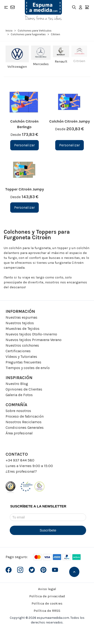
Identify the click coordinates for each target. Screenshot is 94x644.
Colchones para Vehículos (35, 31)
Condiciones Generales (25, 428)
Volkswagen (17, 67)
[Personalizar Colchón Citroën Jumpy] (70, 145)
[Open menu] (6, 7)
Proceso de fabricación (25, 416)
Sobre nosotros (18, 411)
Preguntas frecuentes (23, 362)
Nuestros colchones (22, 345)
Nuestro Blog (17, 384)
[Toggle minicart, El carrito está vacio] (87, 7)
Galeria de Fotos (19, 395)
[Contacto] (13, 7)
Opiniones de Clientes (24, 389)
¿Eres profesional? (21, 471)
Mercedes (41, 64)
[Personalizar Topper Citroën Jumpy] (24, 208)
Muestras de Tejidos (23, 329)
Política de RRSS (47, 611)
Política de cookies (47, 603)
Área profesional (19, 433)
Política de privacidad (47, 596)
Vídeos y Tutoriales (21, 357)
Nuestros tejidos (20, 323)
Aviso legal (47, 589)
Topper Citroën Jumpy (24, 189)
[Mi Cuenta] (81, 7)
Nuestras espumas (21, 317)
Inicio (9, 31)
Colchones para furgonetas (28, 34)
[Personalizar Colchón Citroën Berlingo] (24, 145)
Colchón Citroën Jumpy (70, 121)
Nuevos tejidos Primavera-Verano (34, 340)
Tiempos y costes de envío (28, 368)
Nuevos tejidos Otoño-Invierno (31, 334)
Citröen (79, 61)
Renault (61, 61)
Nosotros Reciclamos (24, 422)
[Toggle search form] (74, 7)
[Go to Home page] (43, 10)
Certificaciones (18, 351)
